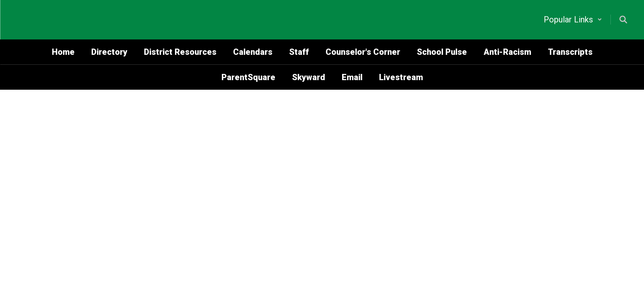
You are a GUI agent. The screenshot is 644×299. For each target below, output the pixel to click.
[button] (573, 20)
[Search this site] (623, 20)
